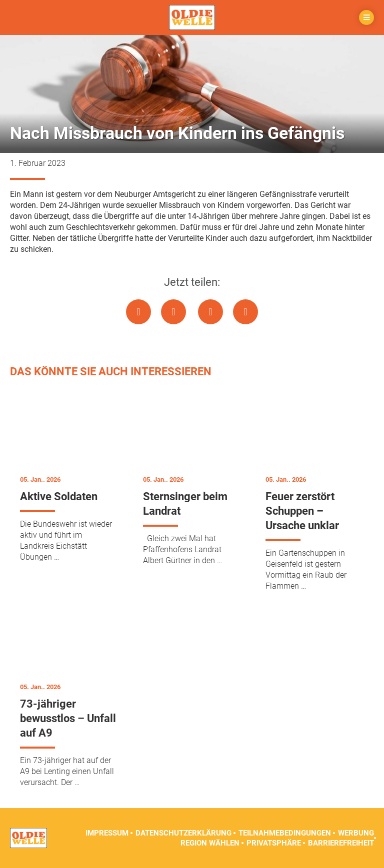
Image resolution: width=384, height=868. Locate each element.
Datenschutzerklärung (183, 833)
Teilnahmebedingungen (285, 833)
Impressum (107, 833)
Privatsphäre (274, 843)
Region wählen (210, 843)
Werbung (356, 833)
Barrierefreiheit (341, 843)
